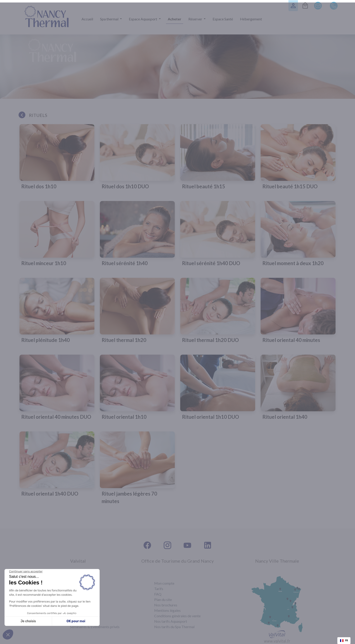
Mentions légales (167, 610)
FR (344, 640)
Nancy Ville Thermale (277, 561)
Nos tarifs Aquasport (171, 621)
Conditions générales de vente (177, 616)
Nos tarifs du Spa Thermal (174, 627)
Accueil (87, 19)
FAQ (158, 594)
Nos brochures (166, 605)
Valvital (78, 561)
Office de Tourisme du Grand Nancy (177, 561)
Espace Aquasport (143, 19)
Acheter (175, 19)
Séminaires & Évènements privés (95, 627)
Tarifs (159, 589)
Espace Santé (223, 19)
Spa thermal (110, 19)
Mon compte (164, 583)
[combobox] (344, 641)
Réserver (196, 19)
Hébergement (251, 19)
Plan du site (163, 599)
